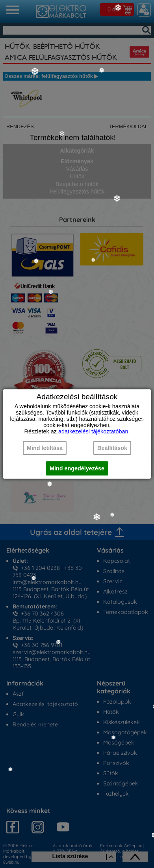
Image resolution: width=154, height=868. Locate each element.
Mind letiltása (45, 448)
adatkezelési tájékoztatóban (93, 431)
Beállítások (112, 448)
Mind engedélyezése (77, 468)
